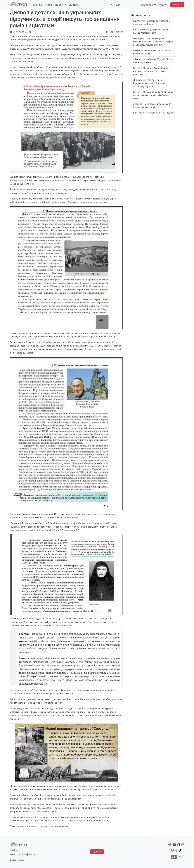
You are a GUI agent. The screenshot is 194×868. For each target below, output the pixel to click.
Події (48, 5)
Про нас (37, 5)
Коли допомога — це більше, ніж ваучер (153, 113)
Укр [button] (162, 5)
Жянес (73, 5)
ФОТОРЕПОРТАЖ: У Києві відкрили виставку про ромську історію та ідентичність (151, 71)
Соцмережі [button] (146, 5)
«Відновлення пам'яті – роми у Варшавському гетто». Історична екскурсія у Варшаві (150, 83)
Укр (174, 857)
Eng (181, 857)
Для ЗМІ (14, 850)
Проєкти (60, 5)
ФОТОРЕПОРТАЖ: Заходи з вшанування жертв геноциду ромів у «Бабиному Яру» (153, 95)
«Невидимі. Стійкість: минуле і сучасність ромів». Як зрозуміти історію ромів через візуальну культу (153, 42)
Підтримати (177, 5)
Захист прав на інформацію (24, 854)
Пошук (116, 5)
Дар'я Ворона (116, 32)
